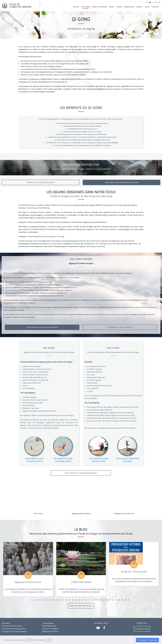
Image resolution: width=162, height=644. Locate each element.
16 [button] (83, 600)
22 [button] (102, 600)
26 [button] (116, 600)
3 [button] (40, 600)
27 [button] (119, 600)
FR (155, 2)
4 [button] (43, 600)
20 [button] (96, 600)
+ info (48, 640)
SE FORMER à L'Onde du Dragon (120, 327)
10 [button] (63, 600)
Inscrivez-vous (142, 629)
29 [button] (126, 600)
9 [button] (60, 600)
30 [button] (129, 600)
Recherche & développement (14, 629)
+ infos (28, 640)
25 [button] (112, 600)
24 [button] (109, 600)
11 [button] (66, 600)
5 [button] (46, 600)
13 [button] (73, 600)
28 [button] (122, 600)
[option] (81, 19)
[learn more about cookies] (52, 640)
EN (159, 2)
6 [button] (50, 600)
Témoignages (48, 623)
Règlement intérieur (50, 631)
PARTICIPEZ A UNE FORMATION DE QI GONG (122, 182)
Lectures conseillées (50, 629)
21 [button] (99, 600)
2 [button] (37, 600)
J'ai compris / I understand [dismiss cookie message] (147, 640)
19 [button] (93, 600)
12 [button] (70, 600)
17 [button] (86, 600)
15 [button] (79, 600)
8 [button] (56, 600)
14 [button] (76, 600)
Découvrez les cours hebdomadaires (81, 473)
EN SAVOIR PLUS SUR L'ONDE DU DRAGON (42, 327)
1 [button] (33, 600)
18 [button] (89, 600)
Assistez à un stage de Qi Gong (41, 182)
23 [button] (106, 600)
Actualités (6, 623)
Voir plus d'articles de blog (81, 606)
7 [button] (53, 600)
